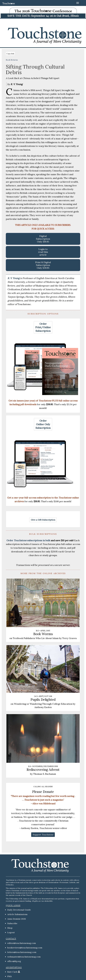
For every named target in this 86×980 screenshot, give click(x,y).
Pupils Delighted (43, 700)
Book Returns (12, 60)
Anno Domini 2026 (17, 919)
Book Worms (43, 634)
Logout (11, 932)
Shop (10, 928)
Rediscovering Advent (43, 770)
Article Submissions (17, 914)
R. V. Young (14, 278)
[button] (43, 327)
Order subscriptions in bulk (28, 540)
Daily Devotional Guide (19, 910)
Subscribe (12, 923)
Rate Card (12, 972)
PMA (10, 976)
